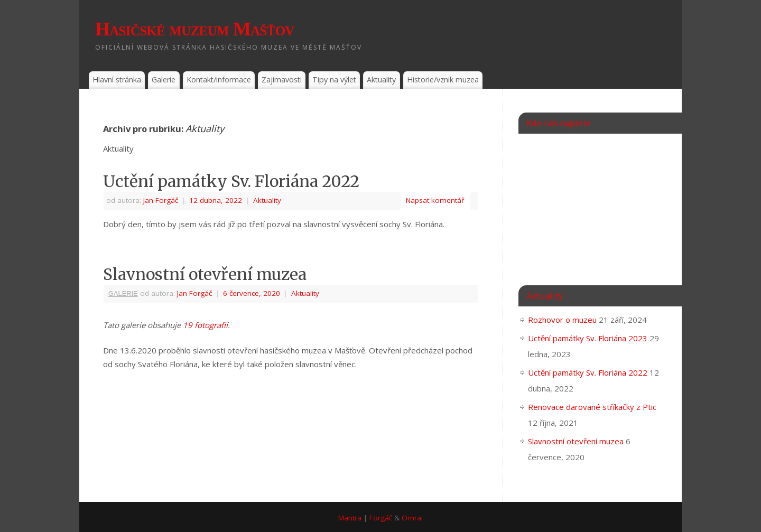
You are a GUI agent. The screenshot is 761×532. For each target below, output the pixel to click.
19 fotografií (205, 325)
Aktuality (381, 80)
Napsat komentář (435, 200)
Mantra (350, 518)
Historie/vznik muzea (443, 80)
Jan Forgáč (161, 200)
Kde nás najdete (559, 123)
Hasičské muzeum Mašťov (195, 29)
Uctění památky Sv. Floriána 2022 (231, 181)
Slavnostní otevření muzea (205, 274)
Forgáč (381, 518)
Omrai (412, 518)
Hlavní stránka (117, 80)
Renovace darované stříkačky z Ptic (592, 407)
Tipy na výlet (334, 80)
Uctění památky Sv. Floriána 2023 (588, 338)
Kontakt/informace (219, 80)
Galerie (164, 80)
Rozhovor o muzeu (562, 320)
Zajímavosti (282, 80)
